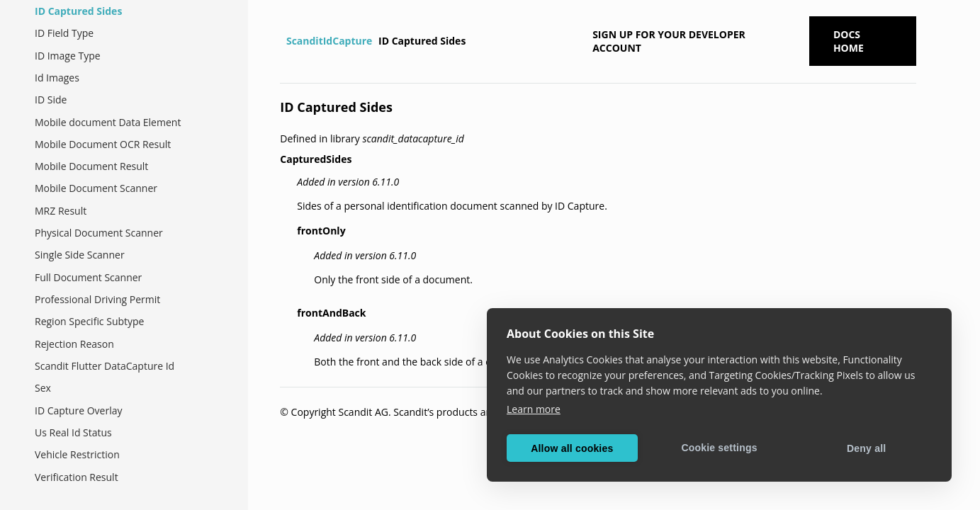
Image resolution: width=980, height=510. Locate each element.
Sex (43, 388)
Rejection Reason (74, 344)
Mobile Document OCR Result (103, 144)
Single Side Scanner (80, 255)
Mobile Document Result (91, 166)
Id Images (57, 78)
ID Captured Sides (78, 11)
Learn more (534, 409)
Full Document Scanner (88, 277)
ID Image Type (68, 56)
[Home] (282, 41)
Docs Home (849, 41)
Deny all (866, 448)
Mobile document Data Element (108, 122)
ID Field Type (64, 33)
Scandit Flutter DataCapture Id (105, 366)
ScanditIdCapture (329, 41)
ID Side (51, 100)
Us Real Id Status (73, 432)
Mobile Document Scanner (96, 188)
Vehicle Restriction (77, 454)
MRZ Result (61, 211)
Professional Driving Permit (97, 299)
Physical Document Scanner (99, 233)
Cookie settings (719, 448)
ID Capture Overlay (78, 410)
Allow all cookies (572, 448)
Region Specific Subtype (89, 321)
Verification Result (77, 477)
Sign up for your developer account (669, 41)
